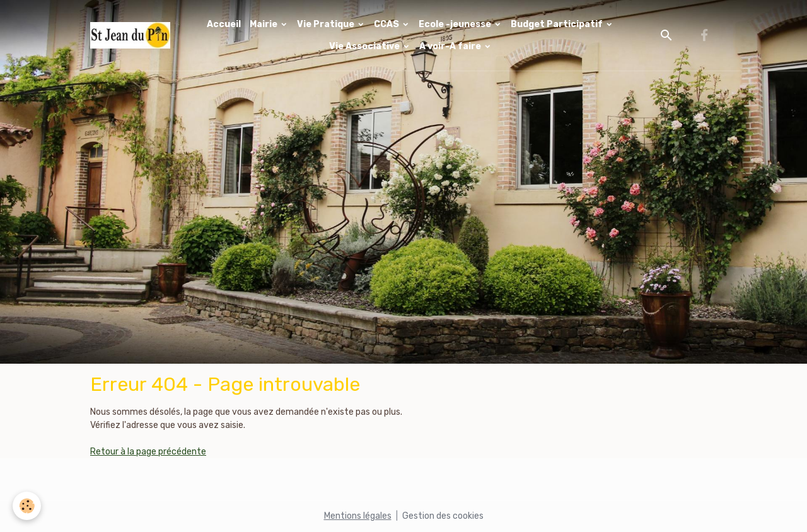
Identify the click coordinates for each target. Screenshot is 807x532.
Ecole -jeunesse (456, 24)
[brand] (130, 35)
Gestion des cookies (443, 516)
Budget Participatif (558, 24)
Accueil (224, 24)
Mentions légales (358, 516)
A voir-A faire (451, 46)
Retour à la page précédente (148, 452)
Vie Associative (365, 46)
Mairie (264, 24)
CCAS (387, 24)
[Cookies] (27, 506)
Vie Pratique (327, 24)
